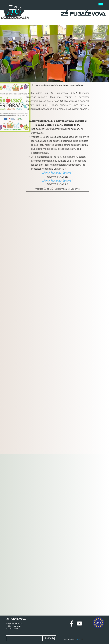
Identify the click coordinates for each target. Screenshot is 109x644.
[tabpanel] (39, 137)
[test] (49, 624)
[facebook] (72, 623)
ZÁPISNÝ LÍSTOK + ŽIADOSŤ (39, 173)
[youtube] (79, 623)
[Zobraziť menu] (101, 5)
